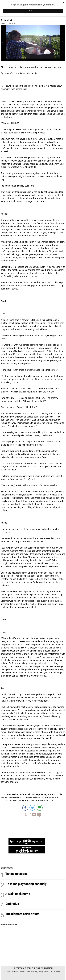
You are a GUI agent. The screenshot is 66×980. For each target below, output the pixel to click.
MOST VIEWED (7, 868)
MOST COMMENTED (9, 924)
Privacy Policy (38, 971)
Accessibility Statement (53, 971)
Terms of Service (26, 971)
